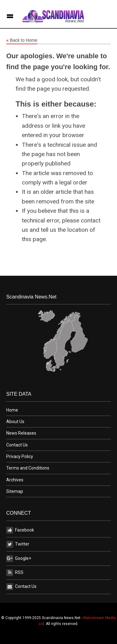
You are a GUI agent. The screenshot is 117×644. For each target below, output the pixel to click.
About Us (15, 422)
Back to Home (22, 41)
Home (12, 410)
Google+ (19, 559)
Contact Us (17, 445)
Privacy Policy (20, 456)
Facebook (20, 530)
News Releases (21, 433)
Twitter (18, 544)
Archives (15, 480)
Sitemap (15, 491)
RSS (15, 573)
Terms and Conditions (28, 468)
